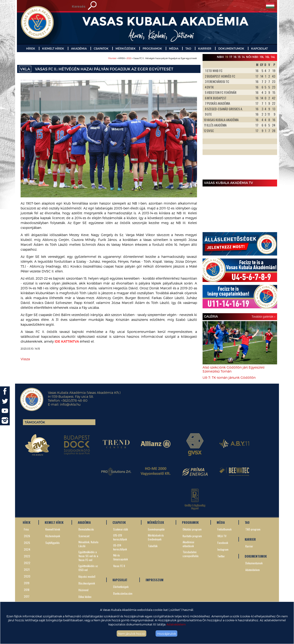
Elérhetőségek (121, 587)
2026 (27, 536)
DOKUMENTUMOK (231, 48)
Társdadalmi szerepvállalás (191, 554)
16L (267, 57)
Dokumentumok (254, 563)
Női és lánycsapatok (120, 557)
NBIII (220, 57)
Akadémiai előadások (188, 544)
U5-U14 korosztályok (120, 547)
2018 (27, 590)
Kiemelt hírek (53, 529)
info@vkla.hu (70, 404)
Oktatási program (192, 529)
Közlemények (53, 536)
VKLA (25, 69)
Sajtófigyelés (53, 543)
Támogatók (35, 422)
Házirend (83, 590)
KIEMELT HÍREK (53, 48)
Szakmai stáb (121, 529)
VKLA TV (222, 536)
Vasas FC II (119, 566)
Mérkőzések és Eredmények (156, 537)
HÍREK (31, 48)
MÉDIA (174, 48)
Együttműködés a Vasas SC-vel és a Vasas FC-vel (88, 556)
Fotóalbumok (224, 529)
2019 (27, 583)
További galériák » (263, 316)
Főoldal (112, 58)
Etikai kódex (85, 597)
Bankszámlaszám (123, 593)
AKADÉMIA (79, 48)
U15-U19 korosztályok (120, 537)
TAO (188, 48)
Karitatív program (192, 536)
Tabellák (153, 546)
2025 (27, 543)
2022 (27, 563)
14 (243, 57)
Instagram (223, 549)
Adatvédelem (176, 624)
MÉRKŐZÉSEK (126, 48)
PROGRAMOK (152, 48)
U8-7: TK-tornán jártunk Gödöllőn (229, 377)
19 (227, 57)
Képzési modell (87, 576)
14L (273, 57)
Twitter (221, 556)
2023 (129, 58)
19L (262, 57)
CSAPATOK (101, 48)
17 (231, 57)
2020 (27, 576)
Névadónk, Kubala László (88, 544)
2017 (27, 596)
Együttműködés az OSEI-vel (88, 568)
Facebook (223, 543)
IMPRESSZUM (155, 580)
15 (239, 57)
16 (235, 57)
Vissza (25, 359)
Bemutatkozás (86, 529)
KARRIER (205, 48)
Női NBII (252, 57)
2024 (27, 549)
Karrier (249, 546)
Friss (26, 529)
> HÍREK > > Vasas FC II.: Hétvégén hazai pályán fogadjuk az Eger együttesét (153, 58)
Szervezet (84, 536)
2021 (27, 570)
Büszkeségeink (87, 583)
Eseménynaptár (156, 529)
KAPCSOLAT (260, 48)
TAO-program (253, 529)
